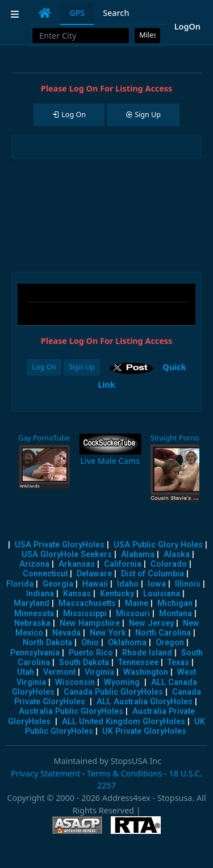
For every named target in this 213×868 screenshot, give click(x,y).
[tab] (45, 13)
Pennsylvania (35, 653)
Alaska (177, 555)
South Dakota (84, 663)
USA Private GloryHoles (60, 545)
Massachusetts (87, 603)
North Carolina (163, 633)
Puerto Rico (91, 653)
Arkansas (77, 564)
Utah (26, 672)
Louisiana (162, 594)
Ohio (90, 643)
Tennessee (138, 663)
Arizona (34, 564)
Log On (44, 367)
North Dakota (47, 643)
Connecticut (45, 574)
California (123, 564)
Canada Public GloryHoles (113, 692)
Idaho (128, 584)
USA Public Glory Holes (158, 545)
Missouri (133, 614)
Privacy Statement (45, 773)
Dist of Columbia (153, 574)
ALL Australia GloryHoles (145, 702)
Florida (20, 584)
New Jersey (151, 623)
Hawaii (95, 584)
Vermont (59, 672)
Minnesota (34, 614)
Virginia (99, 672)
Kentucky (117, 594)
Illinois (188, 584)
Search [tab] (116, 13)
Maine (137, 603)
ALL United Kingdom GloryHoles (124, 722)
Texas (178, 663)
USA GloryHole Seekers (67, 555)
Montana (176, 614)
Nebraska (32, 623)
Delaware (94, 574)
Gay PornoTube (44, 438)
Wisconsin (75, 682)
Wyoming (122, 682)
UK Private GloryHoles (144, 731)
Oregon (170, 643)
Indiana (40, 594)
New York (108, 633)
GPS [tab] (77, 13)
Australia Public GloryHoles (71, 711)
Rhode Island (147, 653)
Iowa (157, 584)
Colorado (169, 564)
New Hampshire (90, 623)
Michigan (175, 603)
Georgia (58, 584)
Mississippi (85, 614)
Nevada (66, 633)
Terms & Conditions (124, 773)
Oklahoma (127, 643)
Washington (146, 672)
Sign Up (82, 367)
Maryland (32, 603)
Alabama (138, 555)
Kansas (77, 594)
